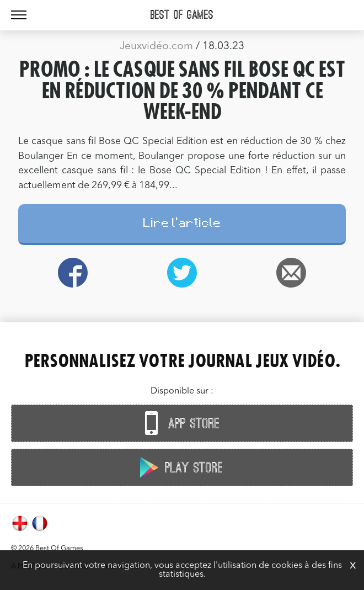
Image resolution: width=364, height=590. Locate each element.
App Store (179, 423)
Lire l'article (182, 224)
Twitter (182, 273)
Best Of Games (182, 15)
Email (291, 273)
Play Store (179, 467)
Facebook (73, 273)
